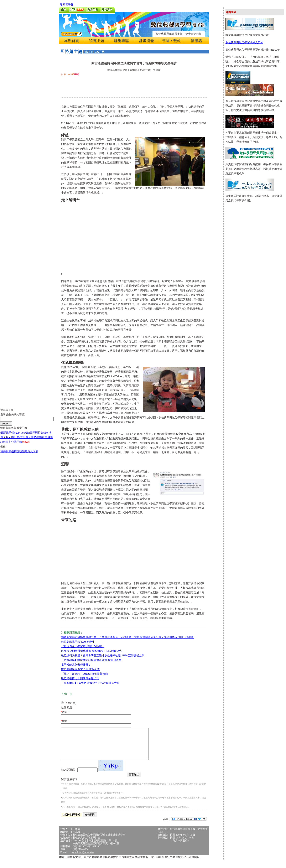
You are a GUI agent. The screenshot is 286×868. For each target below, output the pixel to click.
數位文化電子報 (16, 445)
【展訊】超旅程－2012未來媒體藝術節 (84, 674)
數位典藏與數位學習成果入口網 (244, 42)
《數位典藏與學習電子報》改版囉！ (83, 646)
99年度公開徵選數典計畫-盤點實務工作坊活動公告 (92, 651)
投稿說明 (17, 454)
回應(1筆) (71, 703)
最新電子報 (7, 436)
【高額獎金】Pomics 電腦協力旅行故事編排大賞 (90, 683)
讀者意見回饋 (30, 454)
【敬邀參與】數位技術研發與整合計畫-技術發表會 (91, 660)
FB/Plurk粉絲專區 (25, 436)
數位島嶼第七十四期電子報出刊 (80, 678)
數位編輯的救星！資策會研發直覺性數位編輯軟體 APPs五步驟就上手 (103, 655)
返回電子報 (67, 4)
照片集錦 (41, 436)
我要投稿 (6, 454)
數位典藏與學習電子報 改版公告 (80, 669)
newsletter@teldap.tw (83, 858)
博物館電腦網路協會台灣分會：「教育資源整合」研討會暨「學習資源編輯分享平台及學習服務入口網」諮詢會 (127, 637)
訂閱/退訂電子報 (24, 440)
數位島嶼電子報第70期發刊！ (79, 642)
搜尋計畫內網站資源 (12, 418)
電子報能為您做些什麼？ (76, 665)
